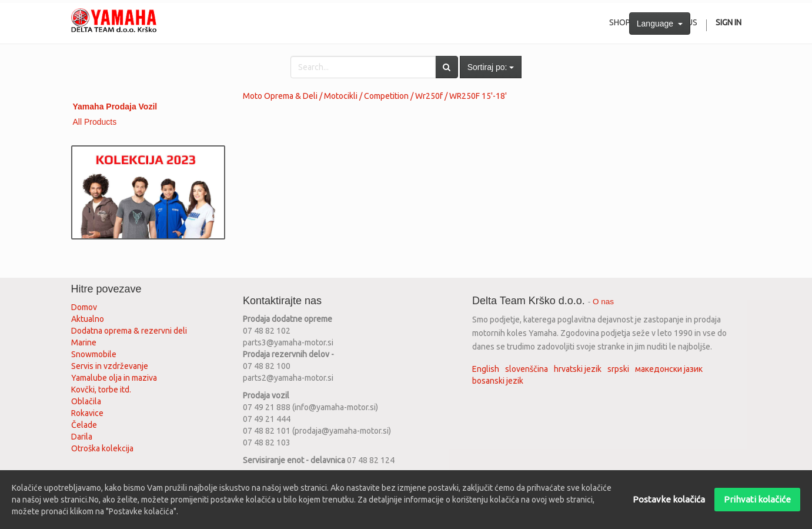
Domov (84, 307)
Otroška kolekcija (102, 448)
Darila (82, 437)
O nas (603, 302)
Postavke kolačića (669, 499)
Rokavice (87, 413)
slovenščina (527, 369)
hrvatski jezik (578, 369)
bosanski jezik (498, 381)
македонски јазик (669, 369)
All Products (95, 122)
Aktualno (88, 319)
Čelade (84, 425)
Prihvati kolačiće (757, 499)
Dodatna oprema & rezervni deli (129, 331)
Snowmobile (94, 354)
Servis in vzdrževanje (110, 366)
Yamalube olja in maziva (114, 378)
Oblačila (86, 401)
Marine (84, 342)
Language (660, 24)
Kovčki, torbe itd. (101, 390)
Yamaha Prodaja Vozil (115, 107)
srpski (618, 369)
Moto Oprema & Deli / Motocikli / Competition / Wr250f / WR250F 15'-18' (375, 96)
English (486, 369)
